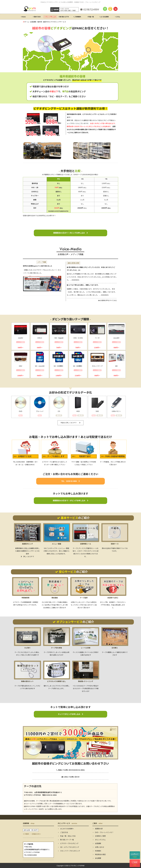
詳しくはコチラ (27, 557)
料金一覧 (91, 17)
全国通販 (97, 843)
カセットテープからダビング (69, 851)
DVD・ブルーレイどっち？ (103, 832)
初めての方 (37, 17)
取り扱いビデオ (64, 17)
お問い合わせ (99, 847)
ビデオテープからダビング (68, 843)
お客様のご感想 (99, 836)
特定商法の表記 (99, 855)
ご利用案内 (77, 17)
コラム (118, 17)
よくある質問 (104, 17)
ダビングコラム (99, 840)
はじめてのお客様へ (66, 829)
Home (23, 17)
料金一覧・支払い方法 (67, 836)
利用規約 (97, 851)
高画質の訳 (98, 829)
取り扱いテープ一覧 (66, 840)
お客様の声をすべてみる (108, 300)
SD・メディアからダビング (69, 847)
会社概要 (97, 858)
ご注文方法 (63, 832)
